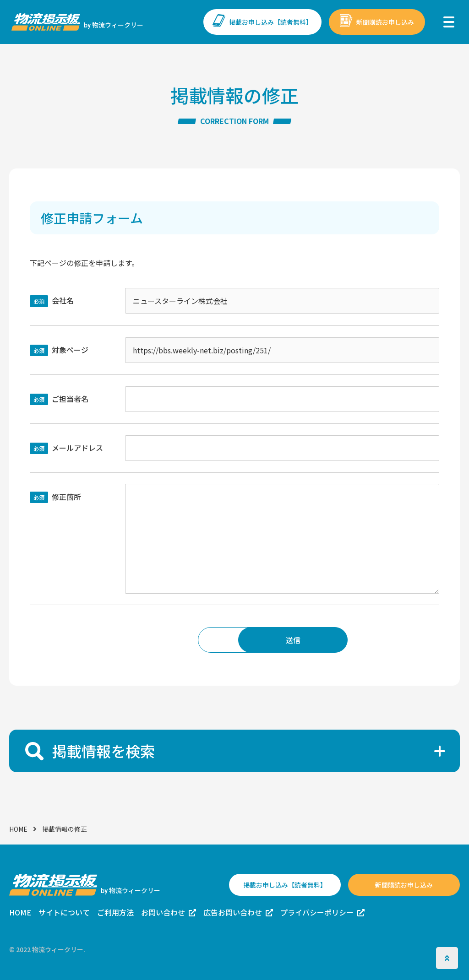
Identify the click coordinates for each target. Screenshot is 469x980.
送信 (293, 640)
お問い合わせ (163, 912)
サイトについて (64, 912)
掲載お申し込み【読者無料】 (271, 22)
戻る (176, 640)
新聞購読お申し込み (385, 22)
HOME (18, 829)
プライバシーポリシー (317, 912)
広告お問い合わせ (233, 912)
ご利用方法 (115, 912)
